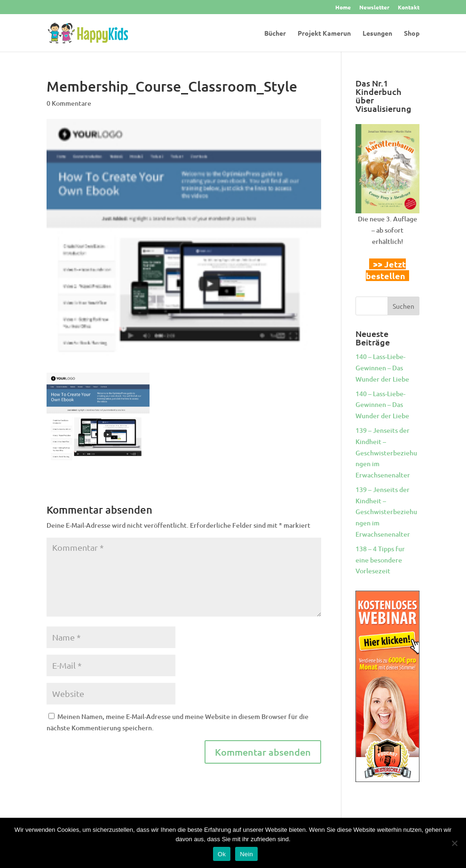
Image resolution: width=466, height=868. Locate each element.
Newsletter (374, 8)
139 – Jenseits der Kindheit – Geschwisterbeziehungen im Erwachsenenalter (386, 453)
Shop (412, 33)
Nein (246, 854)
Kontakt (409, 8)
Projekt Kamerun (324, 33)
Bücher (275, 33)
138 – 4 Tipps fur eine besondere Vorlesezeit (380, 560)
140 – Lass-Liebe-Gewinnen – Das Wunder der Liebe (382, 368)
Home (343, 8)
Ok (222, 854)
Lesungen (377, 33)
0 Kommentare (69, 103)
